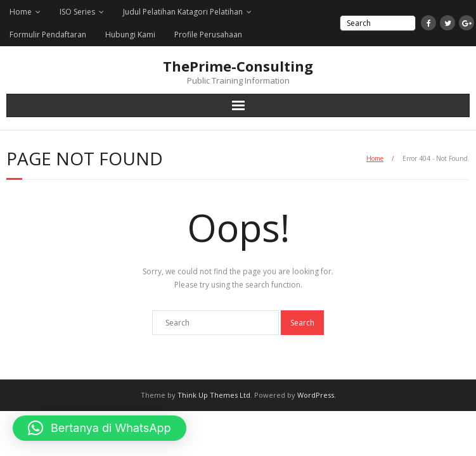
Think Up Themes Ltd (214, 395)
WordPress (316, 395)
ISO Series (77, 12)
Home (21, 12)
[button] (100, 428)
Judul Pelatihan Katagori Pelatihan (183, 12)
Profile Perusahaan (208, 35)
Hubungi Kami (130, 35)
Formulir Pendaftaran (48, 35)
